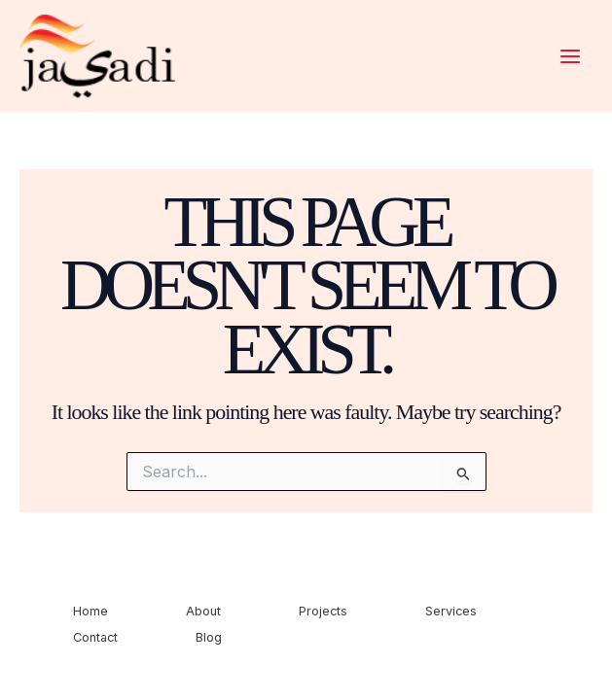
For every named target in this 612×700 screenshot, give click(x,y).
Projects (323, 611)
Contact (95, 637)
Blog (209, 637)
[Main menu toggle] (570, 56)
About (203, 611)
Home (90, 611)
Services (451, 611)
